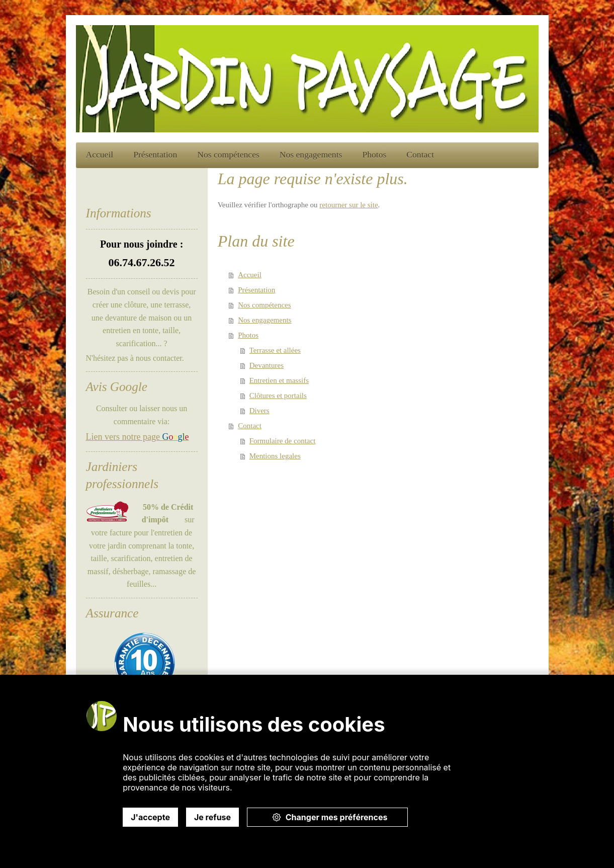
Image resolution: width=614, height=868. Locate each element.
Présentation (256, 290)
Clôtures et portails (278, 396)
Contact (250, 426)
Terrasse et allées (275, 350)
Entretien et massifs (279, 380)
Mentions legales (275, 456)
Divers (259, 411)
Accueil (250, 275)
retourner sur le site (348, 205)
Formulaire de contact (283, 441)
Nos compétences (264, 305)
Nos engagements (265, 320)
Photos (248, 335)
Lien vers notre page (138, 437)
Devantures (267, 365)
